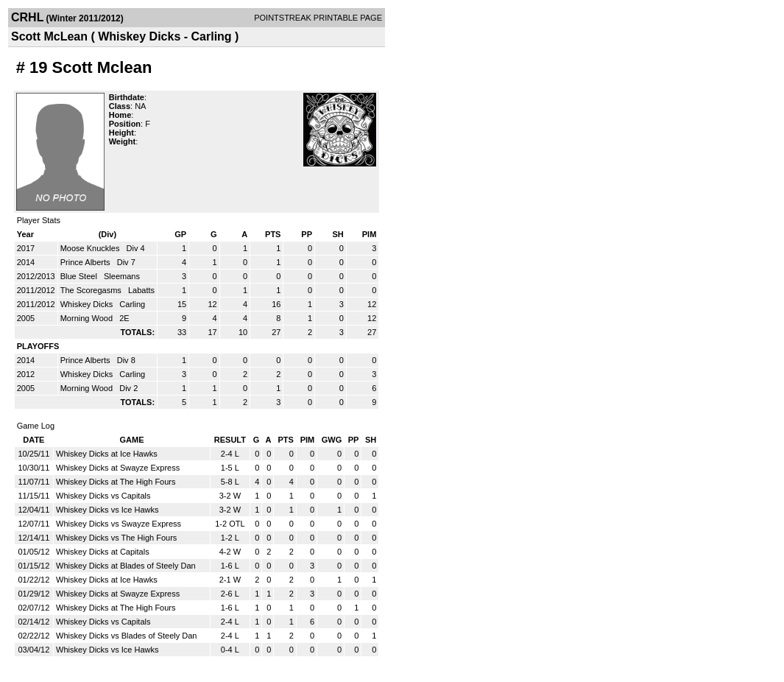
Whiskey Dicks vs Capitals (103, 496)
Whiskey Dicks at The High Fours (116, 482)
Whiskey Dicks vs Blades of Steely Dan (126, 636)
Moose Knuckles (91, 248)
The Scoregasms (92, 290)
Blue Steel (80, 276)
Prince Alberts (86, 262)
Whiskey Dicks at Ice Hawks (107, 454)
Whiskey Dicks (88, 304)
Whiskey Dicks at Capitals (103, 552)
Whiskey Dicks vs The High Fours (116, 538)
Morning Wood (88, 318)
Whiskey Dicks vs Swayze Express (119, 524)
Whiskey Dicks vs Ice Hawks (107, 510)
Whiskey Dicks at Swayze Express (118, 468)
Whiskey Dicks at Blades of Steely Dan (126, 566)
